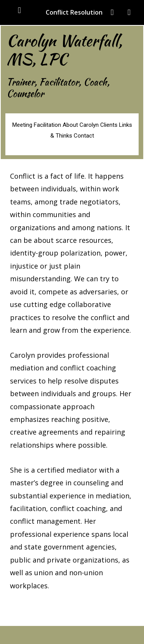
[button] (19, 10)
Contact (84, 136)
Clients (109, 125)
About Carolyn (81, 125)
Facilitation (48, 125)
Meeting (22, 125)
